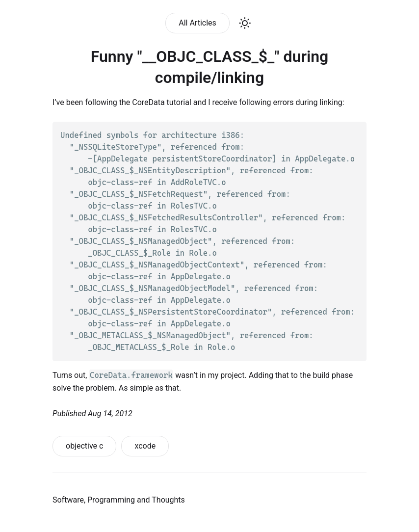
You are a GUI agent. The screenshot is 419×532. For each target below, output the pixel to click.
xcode (145, 446)
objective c (84, 446)
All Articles (197, 23)
